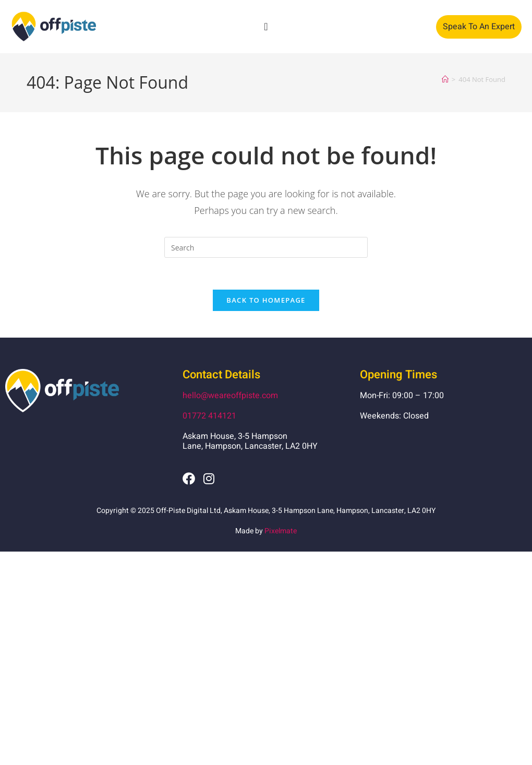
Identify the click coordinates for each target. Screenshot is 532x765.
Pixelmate (281, 531)
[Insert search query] (266, 247)
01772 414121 (209, 416)
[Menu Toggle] (266, 27)
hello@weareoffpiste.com (230, 396)
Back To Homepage (266, 300)
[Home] (445, 79)
